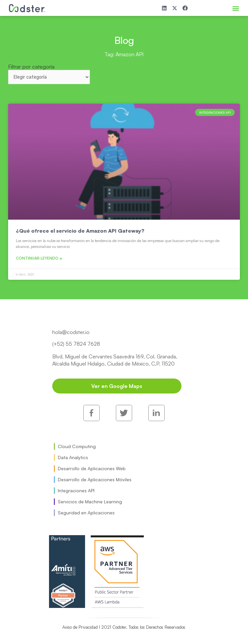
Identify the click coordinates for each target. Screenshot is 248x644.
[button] (236, 8)
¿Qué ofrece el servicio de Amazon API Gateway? (80, 231)
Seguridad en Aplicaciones (86, 513)
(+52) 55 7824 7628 (76, 344)
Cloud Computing (77, 446)
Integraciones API (76, 490)
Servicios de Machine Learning (90, 502)
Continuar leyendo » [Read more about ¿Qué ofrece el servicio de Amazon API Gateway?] (39, 258)
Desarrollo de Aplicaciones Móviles (95, 479)
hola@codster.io (71, 332)
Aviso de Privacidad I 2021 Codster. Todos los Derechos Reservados (124, 627)
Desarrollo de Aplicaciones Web (92, 468)
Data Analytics (73, 457)
